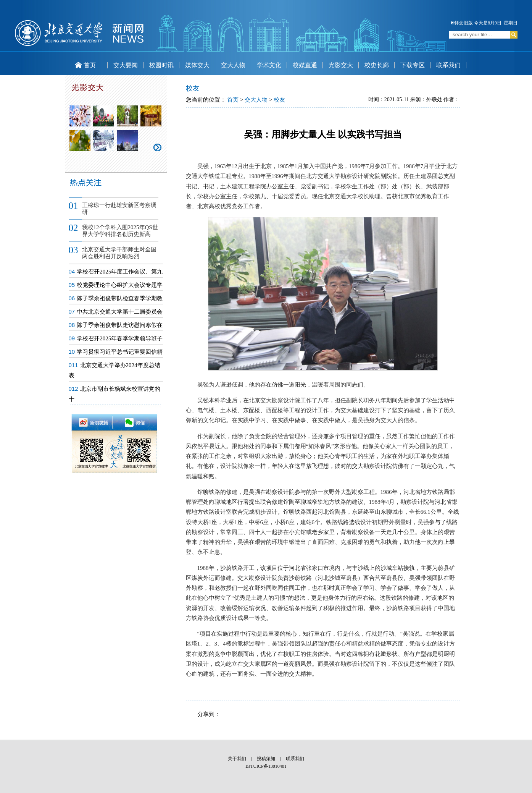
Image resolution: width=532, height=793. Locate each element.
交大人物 (233, 65)
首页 (85, 65)
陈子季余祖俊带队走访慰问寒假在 (120, 325)
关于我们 (237, 759)
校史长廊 (377, 65)
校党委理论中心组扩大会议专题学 (120, 285)
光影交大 (341, 65)
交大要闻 (126, 65)
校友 (279, 100)
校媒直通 (305, 65)
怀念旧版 (462, 23)
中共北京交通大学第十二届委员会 (120, 312)
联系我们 (448, 65)
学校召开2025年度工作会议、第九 (120, 272)
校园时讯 (161, 65)
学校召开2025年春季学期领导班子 (120, 338)
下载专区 (413, 65)
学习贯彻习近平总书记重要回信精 (120, 352)
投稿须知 (266, 759)
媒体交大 (197, 65)
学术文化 (269, 65)
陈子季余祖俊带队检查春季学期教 (120, 298)
